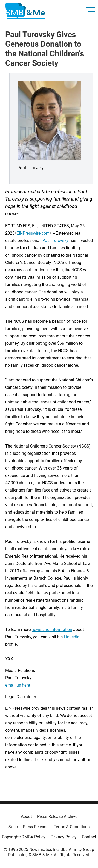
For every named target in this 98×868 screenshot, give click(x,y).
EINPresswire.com (33, 233)
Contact (89, 837)
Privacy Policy (64, 837)
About (26, 816)
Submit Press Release (28, 827)
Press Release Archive (57, 816)
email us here (18, 685)
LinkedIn (72, 637)
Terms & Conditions (72, 827)
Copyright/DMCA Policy (24, 837)
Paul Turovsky (55, 241)
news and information (52, 630)
